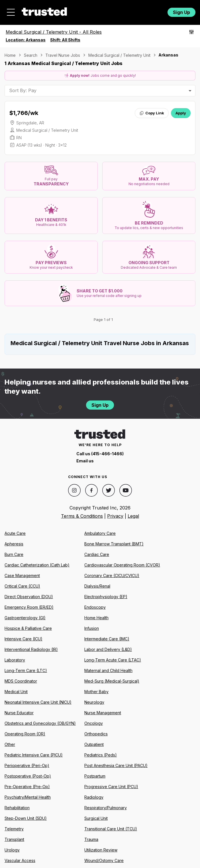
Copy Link (152, 113)
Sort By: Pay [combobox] (23, 90)
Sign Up (181, 12)
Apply (181, 113)
